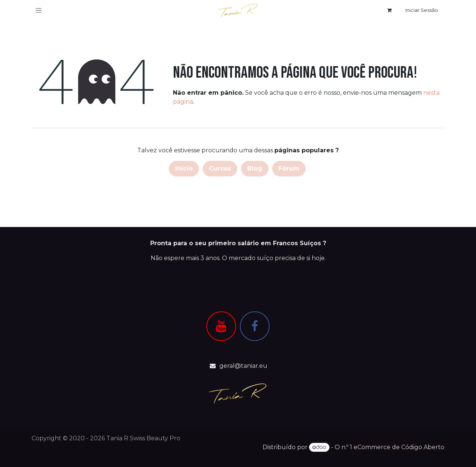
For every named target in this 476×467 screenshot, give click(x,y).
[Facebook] (255, 326)
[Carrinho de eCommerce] (389, 10)
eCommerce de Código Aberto (399, 447)
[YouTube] (221, 326)
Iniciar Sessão (422, 10)
